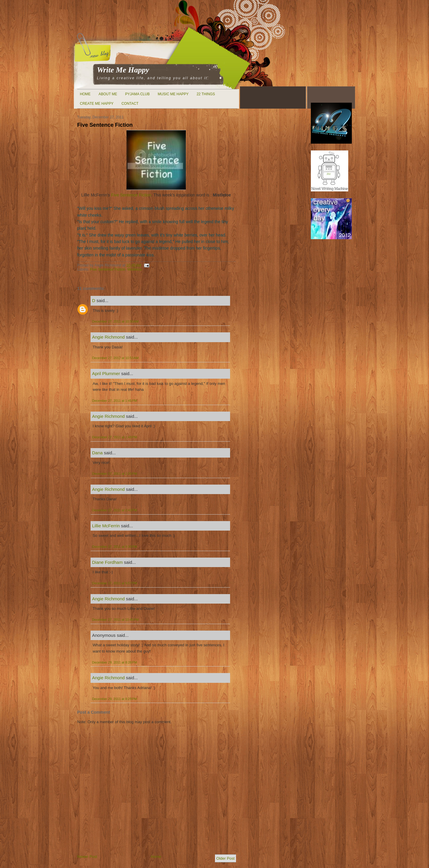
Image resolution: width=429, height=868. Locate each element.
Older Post (225, 858)
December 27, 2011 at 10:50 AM (115, 321)
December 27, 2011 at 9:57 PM (114, 583)
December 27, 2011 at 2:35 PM (114, 474)
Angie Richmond (108, 337)
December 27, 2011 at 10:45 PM (115, 620)
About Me (108, 94)
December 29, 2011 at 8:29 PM (114, 699)
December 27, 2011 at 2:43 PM (114, 510)
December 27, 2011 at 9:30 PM (114, 547)
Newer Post (87, 857)
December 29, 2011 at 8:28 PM (114, 662)
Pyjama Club (137, 94)
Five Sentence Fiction (105, 125)
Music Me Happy (173, 94)
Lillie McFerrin (106, 526)
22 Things (206, 94)
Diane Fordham (107, 562)
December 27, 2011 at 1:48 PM (114, 437)
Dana (97, 453)
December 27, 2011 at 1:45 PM (114, 401)
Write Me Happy (123, 70)
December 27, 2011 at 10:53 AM (115, 358)
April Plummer (106, 373)
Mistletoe (135, 269)
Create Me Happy (97, 104)
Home (85, 94)
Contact (130, 104)
